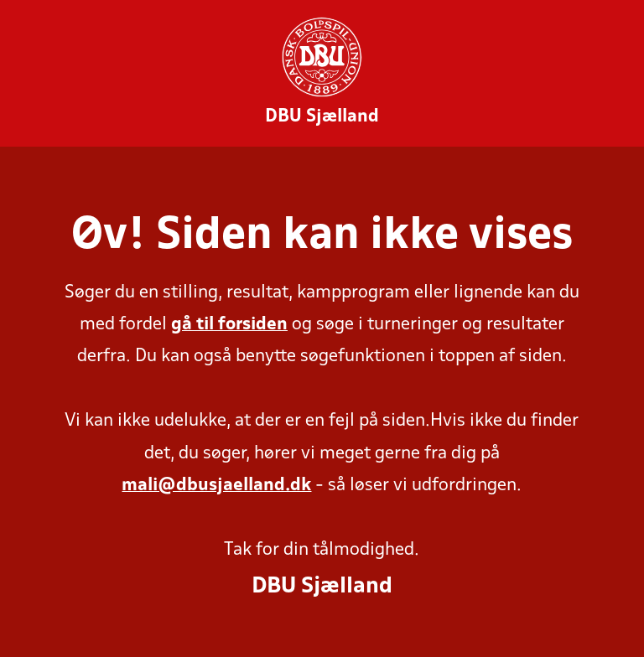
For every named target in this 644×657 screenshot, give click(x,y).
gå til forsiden (229, 325)
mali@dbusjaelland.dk (216, 486)
